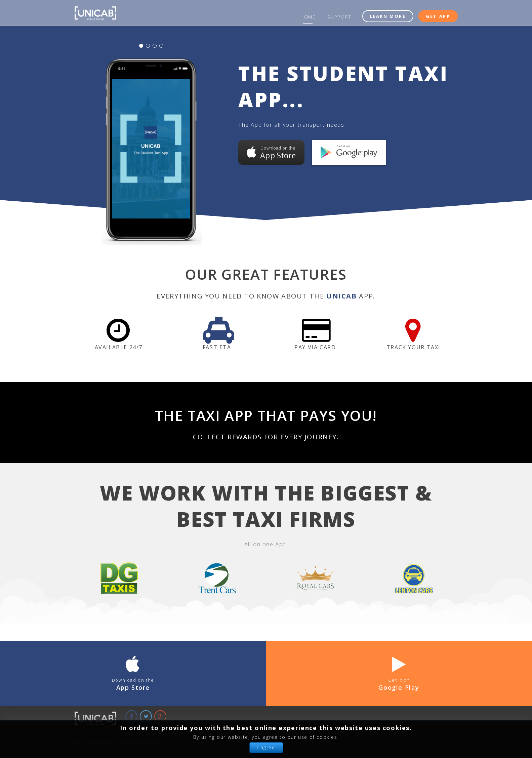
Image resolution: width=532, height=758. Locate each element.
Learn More (388, 16)
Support (339, 17)
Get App (438, 16)
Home (308, 17)
